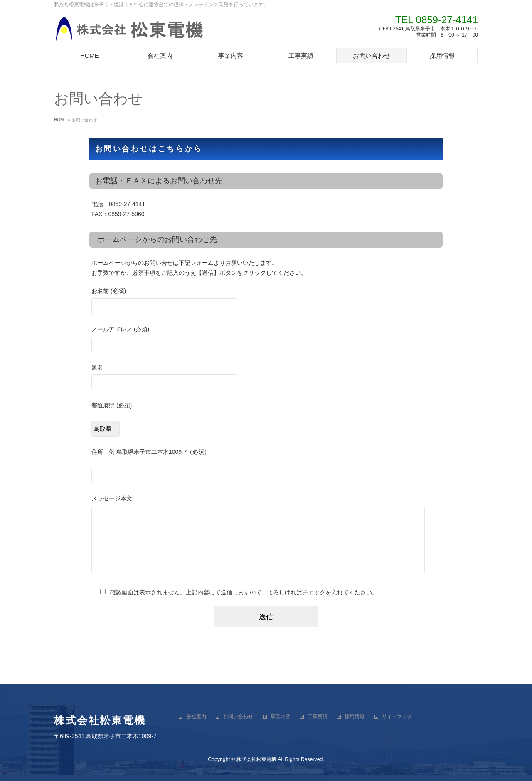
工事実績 (318, 717)
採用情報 (355, 717)
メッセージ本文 (266, 543)
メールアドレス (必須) (266, 340)
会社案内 (196, 717)
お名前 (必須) (266, 302)
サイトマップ (397, 717)
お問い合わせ (238, 717)
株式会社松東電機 (256, 760)
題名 (266, 378)
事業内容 (281, 717)
